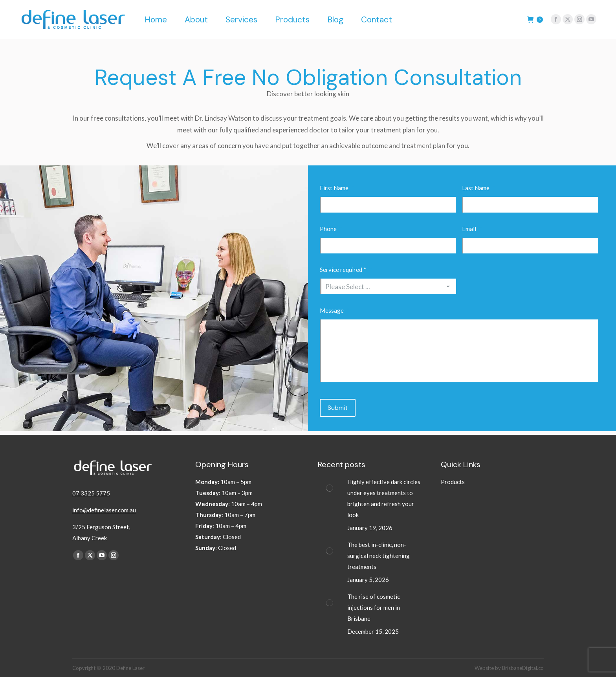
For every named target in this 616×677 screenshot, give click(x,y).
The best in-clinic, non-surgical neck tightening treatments (379, 556)
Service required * (346, 270)
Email (472, 229)
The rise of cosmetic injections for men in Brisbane (374, 607)
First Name (337, 188)
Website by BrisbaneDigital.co (509, 668)
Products (453, 482)
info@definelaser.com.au (104, 510)
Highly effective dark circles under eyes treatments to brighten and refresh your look (384, 498)
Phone (331, 229)
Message (335, 310)
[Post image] (330, 488)
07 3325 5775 (91, 493)
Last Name (479, 188)
